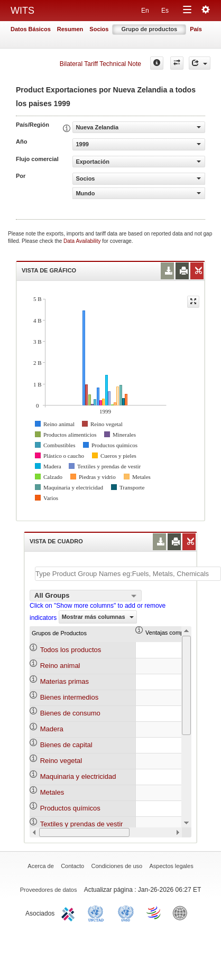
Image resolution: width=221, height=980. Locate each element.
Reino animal (60, 666)
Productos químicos (70, 808)
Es (165, 11)
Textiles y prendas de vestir (82, 824)
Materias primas (65, 681)
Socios (99, 29)
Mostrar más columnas (98, 617)
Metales (52, 792)
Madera (52, 729)
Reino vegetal (61, 761)
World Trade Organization (154, 912)
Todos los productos (71, 650)
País (196, 29)
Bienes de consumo (70, 713)
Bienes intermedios (70, 697)
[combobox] (86, 596)
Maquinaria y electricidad (78, 776)
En (145, 11)
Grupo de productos (149, 29)
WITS (22, 11)
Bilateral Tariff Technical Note (100, 64)
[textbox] (128, 574)
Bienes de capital (66, 745)
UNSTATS (126, 912)
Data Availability (83, 241)
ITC (70, 912)
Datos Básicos (31, 29)
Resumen (70, 29)
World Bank (182, 912)
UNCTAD (98, 912)
